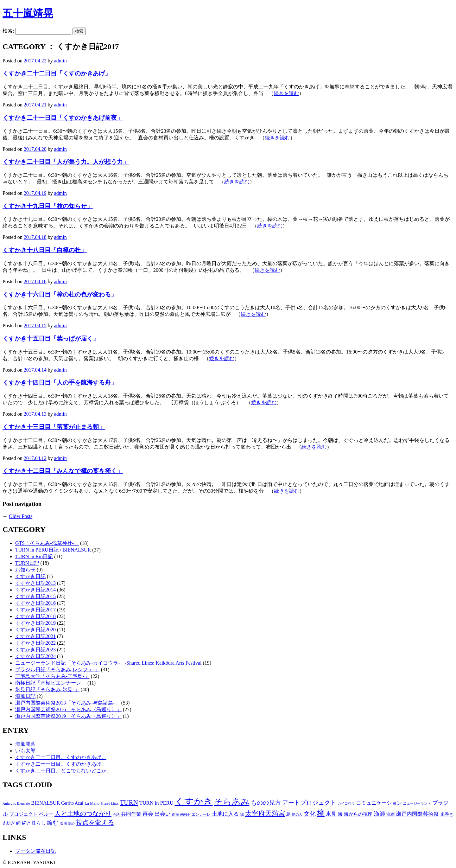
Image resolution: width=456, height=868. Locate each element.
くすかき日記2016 (35, 603)
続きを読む (286, 93)
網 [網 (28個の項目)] (18, 823)
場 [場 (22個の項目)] (242, 814)
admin (60, 61)
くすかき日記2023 (35, 650)
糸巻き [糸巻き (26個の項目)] (447, 814)
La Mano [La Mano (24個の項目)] (92, 803)
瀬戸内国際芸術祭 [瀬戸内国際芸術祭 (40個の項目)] (417, 814)
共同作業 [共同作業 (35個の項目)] (131, 814)
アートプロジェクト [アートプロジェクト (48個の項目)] (309, 803)
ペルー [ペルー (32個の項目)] (46, 814)
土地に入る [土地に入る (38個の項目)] (225, 814)
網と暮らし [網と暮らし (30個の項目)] (34, 823)
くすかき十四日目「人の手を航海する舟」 (60, 383)
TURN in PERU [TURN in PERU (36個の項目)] (156, 803)
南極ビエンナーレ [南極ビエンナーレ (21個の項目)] (195, 814)
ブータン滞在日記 (35, 851)
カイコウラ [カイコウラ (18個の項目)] (346, 804)
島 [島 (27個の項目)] (288, 814)
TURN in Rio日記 (34, 556)
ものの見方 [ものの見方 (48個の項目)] (266, 803)
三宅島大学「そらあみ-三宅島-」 (52, 676)
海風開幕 (25, 744)
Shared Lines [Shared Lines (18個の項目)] (110, 804)
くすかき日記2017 (35, 610)
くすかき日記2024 (35, 656)
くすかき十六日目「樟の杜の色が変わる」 (60, 294)
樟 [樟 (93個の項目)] (321, 813)
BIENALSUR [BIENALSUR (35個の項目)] (45, 803)
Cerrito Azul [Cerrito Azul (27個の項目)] (72, 803)
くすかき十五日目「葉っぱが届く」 (51, 338)
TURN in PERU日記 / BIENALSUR (53, 550)
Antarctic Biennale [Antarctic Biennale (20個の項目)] (16, 803)
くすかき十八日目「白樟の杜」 (45, 250)
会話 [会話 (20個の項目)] (116, 814)
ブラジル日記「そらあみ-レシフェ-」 (57, 670)
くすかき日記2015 (35, 596)
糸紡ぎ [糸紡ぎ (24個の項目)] (9, 823)
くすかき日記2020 (35, 630)
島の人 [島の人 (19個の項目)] (297, 814)
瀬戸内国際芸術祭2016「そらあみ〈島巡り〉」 (68, 709)
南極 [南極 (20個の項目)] (175, 814)
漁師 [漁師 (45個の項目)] (379, 814)
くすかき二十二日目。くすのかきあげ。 (61, 757)
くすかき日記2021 (35, 636)
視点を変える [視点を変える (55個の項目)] (95, 822)
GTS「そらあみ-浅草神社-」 (47, 543)
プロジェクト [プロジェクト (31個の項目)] (23, 814)
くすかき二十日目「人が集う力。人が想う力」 (66, 162)
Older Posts (21, 516)
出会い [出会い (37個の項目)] (163, 814)
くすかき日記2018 (35, 616)
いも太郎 (25, 751)
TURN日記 (27, 563)
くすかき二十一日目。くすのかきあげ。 (61, 764)
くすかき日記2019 (35, 623)
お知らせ (25, 570)
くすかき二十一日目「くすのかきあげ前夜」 (63, 118)
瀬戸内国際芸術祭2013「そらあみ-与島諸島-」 (68, 703)
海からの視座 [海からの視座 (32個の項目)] (358, 814)
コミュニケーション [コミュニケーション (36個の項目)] (379, 803)
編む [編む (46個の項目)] (53, 823)
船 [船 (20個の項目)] (61, 823)
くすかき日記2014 (35, 590)
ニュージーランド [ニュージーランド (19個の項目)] (417, 803)
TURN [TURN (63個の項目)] (129, 802)
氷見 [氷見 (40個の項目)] (331, 814)
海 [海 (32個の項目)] (340, 814)
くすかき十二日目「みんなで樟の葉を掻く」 (63, 471)
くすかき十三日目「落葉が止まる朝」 (54, 427)
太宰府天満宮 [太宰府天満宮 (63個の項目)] (265, 814)
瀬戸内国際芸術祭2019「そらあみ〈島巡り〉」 (68, 716)
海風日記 (25, 696)
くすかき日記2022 (35, 643)
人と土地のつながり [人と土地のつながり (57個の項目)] (83, 814)
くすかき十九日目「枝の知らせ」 (48, 206)
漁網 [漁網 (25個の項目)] (390, 814)
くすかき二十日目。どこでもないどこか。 (63, 771)
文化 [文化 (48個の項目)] (310, 814)
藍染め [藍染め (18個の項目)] (70, 823)
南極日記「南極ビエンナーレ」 (51, 683)
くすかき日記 (30, 576)
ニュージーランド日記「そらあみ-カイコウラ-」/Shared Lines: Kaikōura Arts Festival (108, 663)
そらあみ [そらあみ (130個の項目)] (232, 802)
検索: (8, 31)
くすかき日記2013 (35, 583)
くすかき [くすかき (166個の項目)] (194, 801)
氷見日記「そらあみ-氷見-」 (47, 689)
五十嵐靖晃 (28, 13)
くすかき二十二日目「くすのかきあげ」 (57, 73)
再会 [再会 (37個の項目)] (148, 814)
